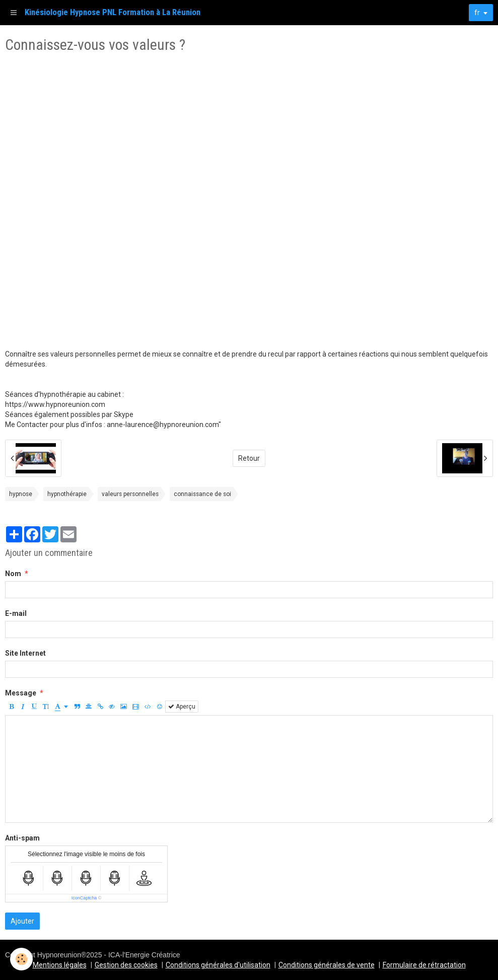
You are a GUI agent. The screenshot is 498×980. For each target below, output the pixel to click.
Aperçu (182, 707)
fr (477, 13)
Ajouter (22, 921)
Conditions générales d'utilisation (218, 965)
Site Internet (25, 653)
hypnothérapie (67, 494)
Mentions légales (60, 965)
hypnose (21, 494)
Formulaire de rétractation (424, 965)
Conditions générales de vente (327, 965)
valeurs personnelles (130, 494)
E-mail (16, 613)
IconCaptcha (84, 898)
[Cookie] (21, 959)
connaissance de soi (202, 494)
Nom (13, 574)
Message (21, 693)
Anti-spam (22, 838)
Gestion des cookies (126, 965)
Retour (249, 458)
